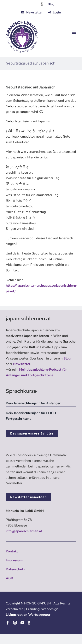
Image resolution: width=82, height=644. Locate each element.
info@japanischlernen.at (24, 531)
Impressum (14, 560)
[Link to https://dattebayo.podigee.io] (42, 4)
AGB (9, 578)
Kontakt (12, 551)
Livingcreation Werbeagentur (28, 615)
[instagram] (15, 623)
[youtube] (22, 623)
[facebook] (8, 623)
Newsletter (22, 364)
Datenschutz (15, 569)
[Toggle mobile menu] (74, 32)
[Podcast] (29, 623)
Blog (51, 4)
